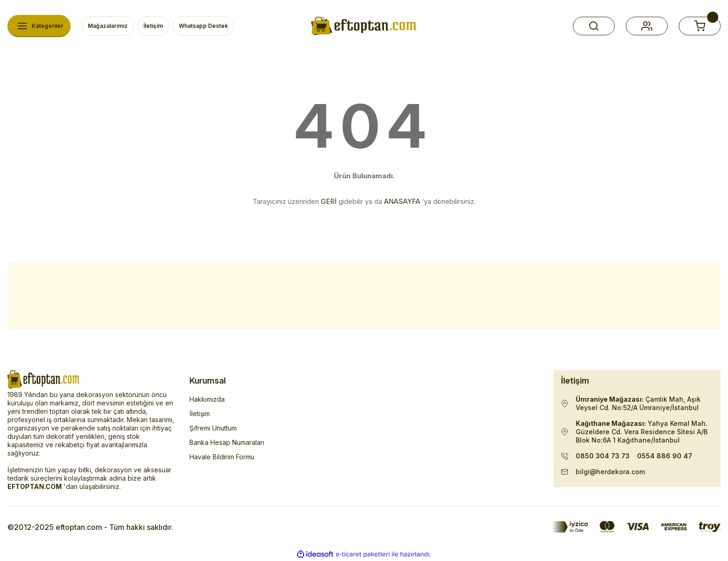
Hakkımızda (207, 399)
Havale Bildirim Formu (222, 457)
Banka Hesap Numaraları (227, 442)
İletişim (200, 414)
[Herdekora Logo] (364, 26)
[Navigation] (39, 26)
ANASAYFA (402, 201)
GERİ (329, 201)
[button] (594, 26)
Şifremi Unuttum (213, 428)
